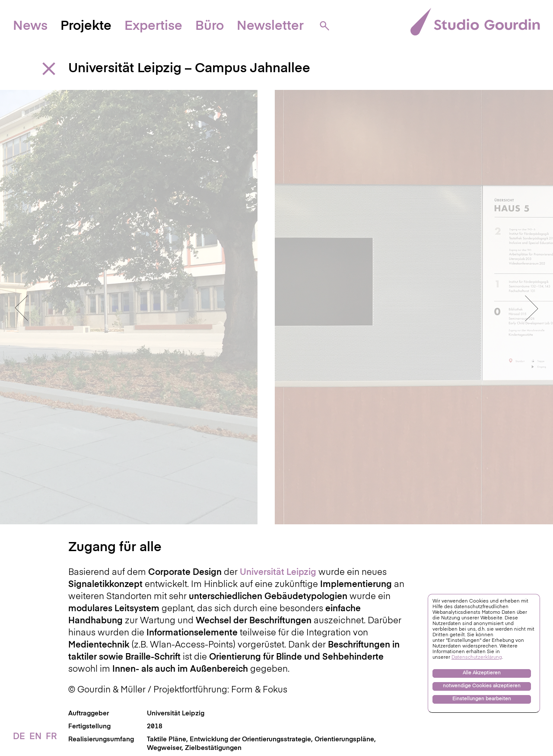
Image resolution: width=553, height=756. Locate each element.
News (30, 26)
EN (35, 737)
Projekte (86, 26)
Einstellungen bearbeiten (482, 699)
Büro (210, 26)
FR (51, 737)
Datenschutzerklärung (477, 658)
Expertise (153, 26)
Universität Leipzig (176, 693)
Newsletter (270, 26)
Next (531, 298)
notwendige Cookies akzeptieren (482, 686)
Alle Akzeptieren (482, 673)
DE (19, 737)
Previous (22, 298)
